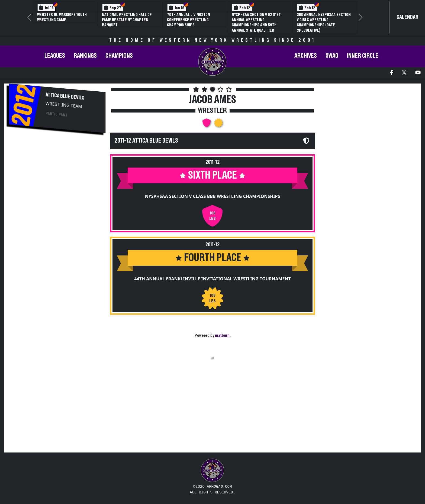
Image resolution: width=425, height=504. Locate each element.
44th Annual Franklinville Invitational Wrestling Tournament (212, 279)
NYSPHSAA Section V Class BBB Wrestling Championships (213, 196)
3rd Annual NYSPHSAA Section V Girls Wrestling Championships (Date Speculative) (324, 23)
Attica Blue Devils (65, 96)
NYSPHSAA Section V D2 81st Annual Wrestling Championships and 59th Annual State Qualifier (256, 23)
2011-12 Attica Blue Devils (146, 141)
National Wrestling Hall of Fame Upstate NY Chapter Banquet (127, 20)
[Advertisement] (57, 184)
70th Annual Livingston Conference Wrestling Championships (189, 20)
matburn (222, 335)
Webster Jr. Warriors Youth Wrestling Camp (62, 17)
